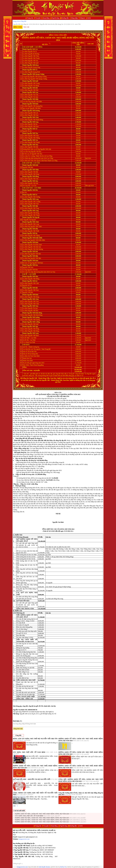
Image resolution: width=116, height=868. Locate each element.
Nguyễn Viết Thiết (33, 231)
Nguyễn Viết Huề (33, 81)
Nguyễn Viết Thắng (34, 138)
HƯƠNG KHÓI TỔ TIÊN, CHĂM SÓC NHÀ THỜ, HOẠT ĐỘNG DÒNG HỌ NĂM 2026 (42, 814)
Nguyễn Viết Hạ (32, 233)
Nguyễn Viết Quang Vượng (36, 74)
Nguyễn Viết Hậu (28, 167)
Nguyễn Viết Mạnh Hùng (35, 120)
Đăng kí (83, 18)
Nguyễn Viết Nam (33, 126)
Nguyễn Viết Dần (32, 229)
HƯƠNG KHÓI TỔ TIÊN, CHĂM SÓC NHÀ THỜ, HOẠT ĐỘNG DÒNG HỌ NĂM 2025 (42, 818)
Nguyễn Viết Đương (33, 111)
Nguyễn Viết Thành (34, 215)
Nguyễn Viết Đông (33, 213)
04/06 (89, 18)
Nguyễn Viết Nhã (33, 90)
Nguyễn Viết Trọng (34, 83)
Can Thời (32, 274)
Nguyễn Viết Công (33, 211)
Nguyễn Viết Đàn (32, 265)
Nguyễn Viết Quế (33, 324)
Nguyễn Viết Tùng (33, 208)
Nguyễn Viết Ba (33, 124)
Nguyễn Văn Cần (33, 95)
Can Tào (37, 163)
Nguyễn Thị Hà (27, 131)
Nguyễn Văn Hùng (33, 86)
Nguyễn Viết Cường (33, 322)
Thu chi (26, 27)
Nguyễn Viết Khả (33, 165)
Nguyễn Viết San (33, 61)
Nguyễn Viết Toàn (33, 136)
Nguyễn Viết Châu (33, 117)
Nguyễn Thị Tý (32, 51)
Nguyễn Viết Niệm (33, 170)
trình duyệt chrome (44, 867)
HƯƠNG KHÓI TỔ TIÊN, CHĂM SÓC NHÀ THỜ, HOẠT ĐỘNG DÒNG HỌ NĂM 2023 (42, 822)
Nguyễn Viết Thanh (34, 58)
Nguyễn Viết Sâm (33, 181)
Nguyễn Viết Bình (33, 104)
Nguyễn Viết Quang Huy (35, 106)
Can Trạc (38, 188)
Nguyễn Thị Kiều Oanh (35, 245)
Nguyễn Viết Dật (32, 288)
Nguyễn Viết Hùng (33, 297)
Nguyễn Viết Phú (32, 190)
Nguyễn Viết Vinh (33, 204)
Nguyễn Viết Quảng (33, 317)
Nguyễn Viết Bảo (28, 292)
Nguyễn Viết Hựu (33, 261)
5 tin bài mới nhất (19, 811)
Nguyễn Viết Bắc (33, 172)
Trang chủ (30, 18)
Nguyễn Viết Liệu (46, 149)
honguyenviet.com (24, 839)
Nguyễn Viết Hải (32, 88)
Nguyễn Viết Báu (33, 311)
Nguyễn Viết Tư (32, 70)
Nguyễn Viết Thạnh (34, 142)
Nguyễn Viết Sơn (33, 179)
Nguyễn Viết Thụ (32, 133)
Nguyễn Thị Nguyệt (33, 217)
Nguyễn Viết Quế (33, 63)
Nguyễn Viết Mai (36, 151)
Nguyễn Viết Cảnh (33, 222)
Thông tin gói (18, 864)
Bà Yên (25, 192)
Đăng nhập (74, 18)
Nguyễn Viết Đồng (33, 176)
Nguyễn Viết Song (33, 122)
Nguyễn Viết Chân (33, 299)
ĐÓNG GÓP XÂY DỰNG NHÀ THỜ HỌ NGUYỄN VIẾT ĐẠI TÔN (35, 739)
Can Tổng (39, 47)
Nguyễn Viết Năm (33, 306)
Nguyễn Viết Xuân (33, 333)
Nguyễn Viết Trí (32, 195)
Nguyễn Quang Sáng (34, 67)
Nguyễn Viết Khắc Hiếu (35, 238)
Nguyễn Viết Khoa (33, 65)
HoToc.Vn (63, 867)
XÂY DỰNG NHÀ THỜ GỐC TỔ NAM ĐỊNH (29, 752)
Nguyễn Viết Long (33, 199)
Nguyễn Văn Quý (33, 97)
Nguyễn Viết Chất (33, 283)
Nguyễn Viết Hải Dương (35, 249)
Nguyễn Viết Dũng (33, 174)
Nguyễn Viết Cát (32, 49)
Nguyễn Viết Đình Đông (35, 313)
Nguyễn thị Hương (34, 54)
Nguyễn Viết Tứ (32, 129)
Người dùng (56, 18)
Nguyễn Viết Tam (33, 115)
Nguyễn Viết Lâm (33, 92)
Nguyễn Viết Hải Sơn (34, 247)
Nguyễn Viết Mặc (33, 206)
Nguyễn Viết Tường (34, 197)
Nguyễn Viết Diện (33, 99)
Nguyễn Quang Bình (34, 72)
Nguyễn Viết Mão (33, 276)
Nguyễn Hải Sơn (18, 24)
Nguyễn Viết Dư (32, 281)
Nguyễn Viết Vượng (34, 201)
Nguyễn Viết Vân (32, 140)
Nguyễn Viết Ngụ (32, 326)
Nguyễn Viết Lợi (33, 113)
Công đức (23, 21)
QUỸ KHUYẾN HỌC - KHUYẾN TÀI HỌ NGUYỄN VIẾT (32, 779)
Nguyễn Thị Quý (33, 308)
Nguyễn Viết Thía (33, 145)
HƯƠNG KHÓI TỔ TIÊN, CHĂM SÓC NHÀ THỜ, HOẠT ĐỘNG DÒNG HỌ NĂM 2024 (42, 820)
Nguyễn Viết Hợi (32, 251)
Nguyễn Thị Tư (27, 286)
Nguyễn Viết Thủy (33, 56)
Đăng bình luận (18, 729)
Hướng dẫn (65, 18)
